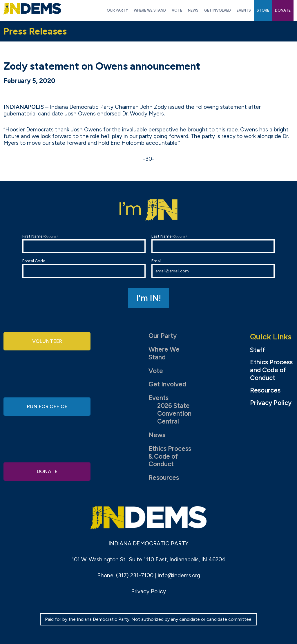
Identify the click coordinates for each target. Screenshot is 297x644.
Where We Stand (164, 353)
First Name (84, 244)
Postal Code (84, 268)
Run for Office (47, 406)
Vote (156, 371)
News (157, 435)
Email (213, 268)
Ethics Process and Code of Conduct (271, 370)
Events (159, 398)
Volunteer (47, 342)
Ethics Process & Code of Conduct (170, 456)
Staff (258, 350)
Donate (47, 470)
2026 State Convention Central (174, 414)
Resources (164, 478)
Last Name (213, 244)
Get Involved (167, 384)
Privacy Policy (271, 403)
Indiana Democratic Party (32, 9)
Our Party (163, 336)
